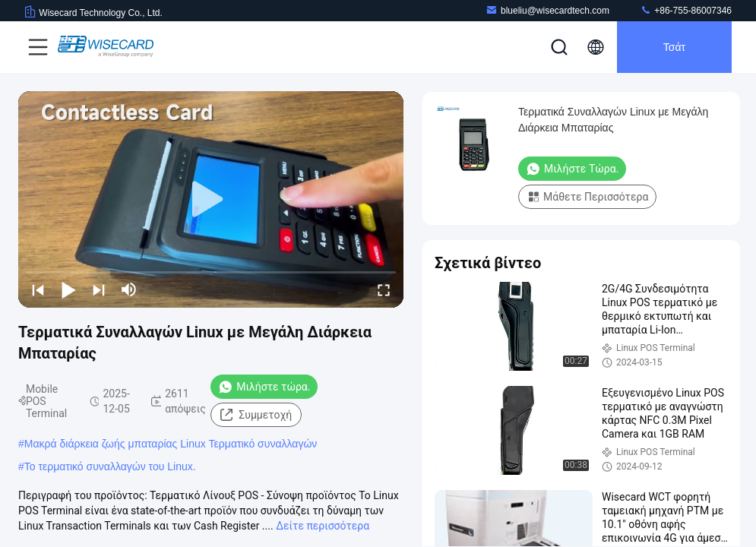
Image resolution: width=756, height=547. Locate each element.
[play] (211, 200)
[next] (99, 289)
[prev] (38, 289)
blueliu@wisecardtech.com (547, 10)
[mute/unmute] (129, 289)
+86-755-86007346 (686, 10)
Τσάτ (674, 47)
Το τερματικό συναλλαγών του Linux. (110, 466)
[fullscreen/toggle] (384, 289)
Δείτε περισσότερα (323, 526)
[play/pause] (68, 289)
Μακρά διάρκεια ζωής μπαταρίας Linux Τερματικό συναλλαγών (171, 444)
